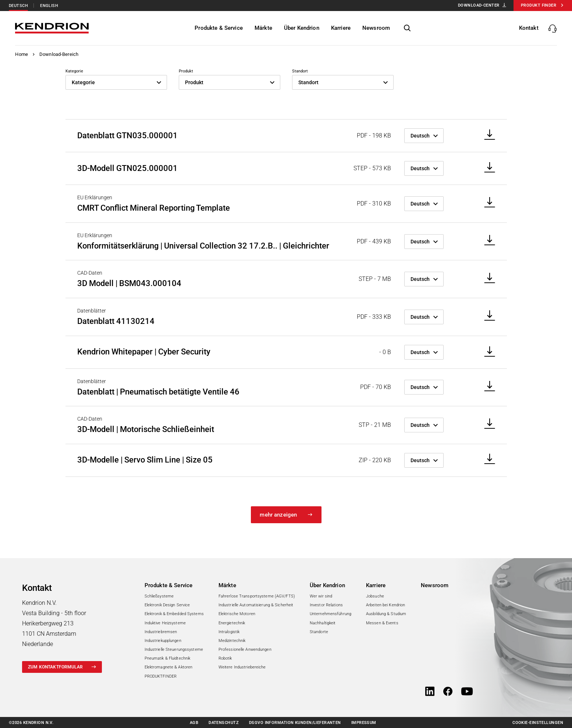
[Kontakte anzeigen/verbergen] (538, 28)
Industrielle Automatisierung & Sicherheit (256, 605)
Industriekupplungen (163, 641)
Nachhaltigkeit (323, 623)
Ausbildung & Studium (386, 614)
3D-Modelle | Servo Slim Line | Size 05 (145, 460)
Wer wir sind (321, 596)
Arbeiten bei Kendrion (386, 605)
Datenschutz (224, 723)
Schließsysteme (159, 596)
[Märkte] (264, 28)
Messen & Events (382, 623)
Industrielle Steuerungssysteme (174, 650)
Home (22, 54)
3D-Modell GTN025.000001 (127, 168)
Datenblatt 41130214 (116, 321)
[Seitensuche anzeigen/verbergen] (408, 28)
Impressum (364, 723)
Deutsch (18, 6)
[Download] (487, 135)
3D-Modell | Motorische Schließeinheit (146, 429)
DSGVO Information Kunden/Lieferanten (295, 723)
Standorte (319, 632)
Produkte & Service (169, 585)
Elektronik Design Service (167, 605)
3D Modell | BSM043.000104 (129, 283)
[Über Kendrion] (302, 28)
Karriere (376, 585)
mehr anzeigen (278, 515)
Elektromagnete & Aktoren (169, 667)
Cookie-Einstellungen (538, 723)
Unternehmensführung (331, 614)
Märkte (227, 585)
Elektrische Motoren (237, 614)
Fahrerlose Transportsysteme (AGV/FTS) (257, 596)
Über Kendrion (327, 585)
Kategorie (74, 71)
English (49, 6)
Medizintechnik (232, 641)
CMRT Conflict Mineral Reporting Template (154, 208)
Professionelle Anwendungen (245, 650)
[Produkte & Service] (219, 28)
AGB (194, 723)
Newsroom (435, 585)
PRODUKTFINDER (161, 676)
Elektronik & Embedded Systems (174, 614)
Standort (300, 71)
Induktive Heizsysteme (165, 623)
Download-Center (479, 5)
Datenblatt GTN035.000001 (127, 135)
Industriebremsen (161, 632)
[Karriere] (341, 28)
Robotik (225, 658)
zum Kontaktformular (55, 667)
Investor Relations (326, 605)
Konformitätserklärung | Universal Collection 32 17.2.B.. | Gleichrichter (203, 246)
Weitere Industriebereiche (242, 667)
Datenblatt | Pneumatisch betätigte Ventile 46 (158, 392)
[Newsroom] (376, 28)
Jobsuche (375, 596)
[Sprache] (424, 136)
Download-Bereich (59, 54)
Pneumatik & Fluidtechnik (168, 658)
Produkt (186, 71)
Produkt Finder (539, 5)
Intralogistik (229, 632)
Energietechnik (232, 623)
